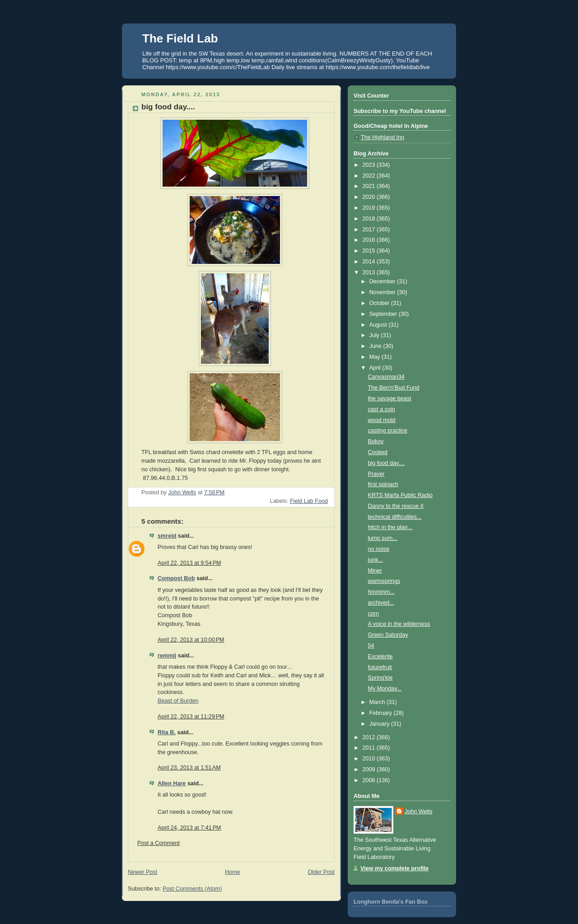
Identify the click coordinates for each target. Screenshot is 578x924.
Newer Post (142, 872)
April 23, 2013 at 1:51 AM (189, 768)
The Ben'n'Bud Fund (394, 388)
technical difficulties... (395, 517)
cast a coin (382, 409)
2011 (370, 748)
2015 (370, 251)
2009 (370, 769)
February (382, 713)
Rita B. (167, 732)
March (378, 702)
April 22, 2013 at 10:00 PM (191, 640)
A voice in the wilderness (399, 624)
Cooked (378, 452)
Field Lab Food (309, 501)
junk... (376, 560)
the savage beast (390, 399)
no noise (379, 549)
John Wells (418, 811)
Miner (375, 571)
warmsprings (384, 581)
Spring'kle (380, 678)
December (383, 281)
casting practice (388, 431)
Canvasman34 (386, 377)
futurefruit (380, 667)
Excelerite (380, 657)
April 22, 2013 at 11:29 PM (191, 717)
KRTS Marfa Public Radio (400, 495)
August (379, 325)
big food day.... (387, 463)
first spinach (383, 484)
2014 (370, 262)
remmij (167, 656)
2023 (370, 165)
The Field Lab (180, 38)
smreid (167, 536)
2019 (370, 208)
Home (233, 872)
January (380, 724)
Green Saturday (388, 635)
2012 (370, 737)
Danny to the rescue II (396, 506)
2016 (370, 240)
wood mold (382, 420)
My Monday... (385, 689)
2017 (370, 230)
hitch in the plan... (390, 527)
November (383, 292)
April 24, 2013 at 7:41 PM (189, 828)
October (380, 303)
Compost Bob (176, 578)
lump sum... (383, 538)
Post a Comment (158, 843)
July (375, 335)
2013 (370, 272)
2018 (370, 219)
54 (371, 646)
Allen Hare (172, 783)
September (384, 314)
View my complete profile (394, 868)
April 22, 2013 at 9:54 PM (189, 563)
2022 (370, 176)
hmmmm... (382, 592)
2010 (370, 759)
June (376, 346)
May (375, 357)
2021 (370, 186)
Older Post (321, 872)
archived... (381, 603)
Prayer (376, 474)
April (376, 368)
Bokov (376, 441)
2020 (370, 197)
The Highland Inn (382, 137)
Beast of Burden (178, 701)
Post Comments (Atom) (192, 889)
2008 (370, 780)
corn (374, 614)
